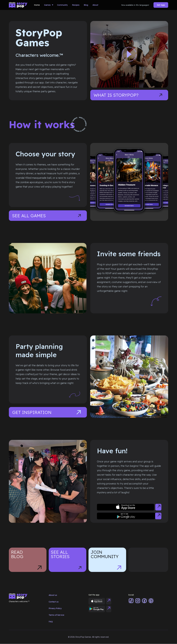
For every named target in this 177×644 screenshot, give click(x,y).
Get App (161, 5)
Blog (86, 5)
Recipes (76, 5)
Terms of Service (56, 615)
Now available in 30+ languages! (135, 5)
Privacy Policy (55, 608)
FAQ (51, 622)
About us (53, 595)
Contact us (54, 602)
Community (62, 5)
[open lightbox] (129, 54)
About (95, 5)
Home (37, 5)
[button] (48, 5)
